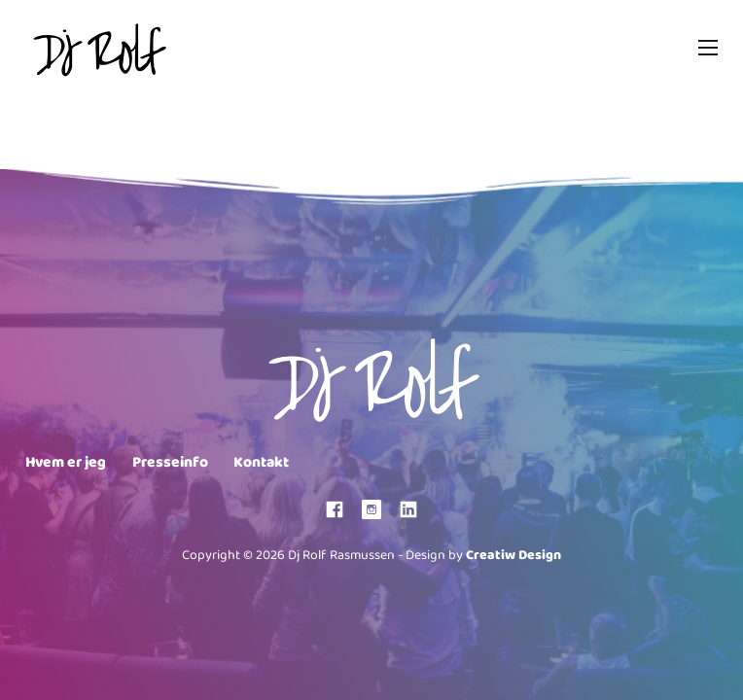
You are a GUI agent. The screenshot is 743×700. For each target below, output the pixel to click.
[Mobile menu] (708, 48)
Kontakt (261, 463)
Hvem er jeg (66, 463)
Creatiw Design (513, 556)
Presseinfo (170, 463)
